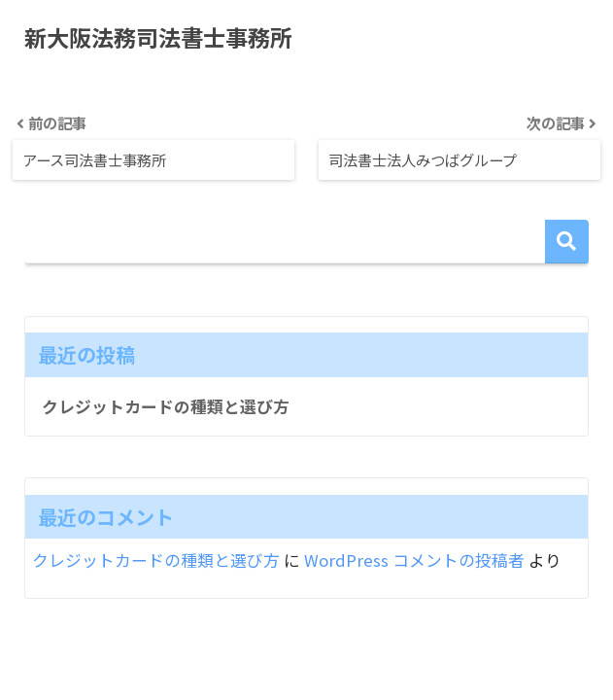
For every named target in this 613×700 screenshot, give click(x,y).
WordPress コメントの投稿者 (414, 561)
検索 (567, 242)
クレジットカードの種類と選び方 (166, 406)
